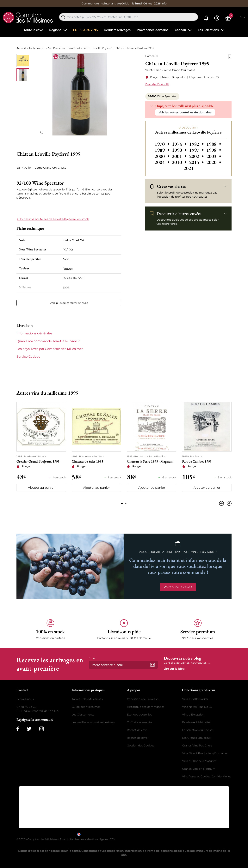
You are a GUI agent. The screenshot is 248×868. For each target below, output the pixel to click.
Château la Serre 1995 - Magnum (150, 461)
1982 (197, 144)
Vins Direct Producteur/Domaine (205, 753)
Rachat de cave (137, 730)
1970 (162, 144)
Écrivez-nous (25, 699)
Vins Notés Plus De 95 (197, 707)
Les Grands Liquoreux (197, 738)
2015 (197, 162)
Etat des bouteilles (139, 715)
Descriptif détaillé (157, 84)
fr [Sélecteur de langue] (241, 17)
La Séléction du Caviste (198, 730)
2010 (180, 162)
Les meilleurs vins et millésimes (93, 722)
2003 (214, 156)
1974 (180, 144)
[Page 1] (122, 504)
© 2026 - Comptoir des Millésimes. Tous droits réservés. (51, 839)
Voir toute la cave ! (178, 587)
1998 (214, 150)
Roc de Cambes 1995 (197, 461)
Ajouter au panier (41, 488)
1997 (197, 150)
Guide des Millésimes (86, 707)
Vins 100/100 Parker (195, 699)
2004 (162, 162)
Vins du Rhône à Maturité (199, 761)
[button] (217, 77)
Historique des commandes (146, 707)
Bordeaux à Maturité (196, 722)
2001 (180, 156)
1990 (180, 150)
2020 (214, 162)
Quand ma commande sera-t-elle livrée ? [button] (48, 341)
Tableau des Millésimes (87, 699)
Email (93, 658)
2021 (189, 168)
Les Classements (83, 715)
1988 (214, 144)
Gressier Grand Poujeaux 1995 (38, 461)
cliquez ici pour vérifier (157, 834)
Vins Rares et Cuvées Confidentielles (207, 777)
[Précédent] (222, 504)
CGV (113, 839)
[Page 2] (126, 504)
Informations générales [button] (34, 333)
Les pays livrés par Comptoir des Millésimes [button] (50, 349)
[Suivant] (228, 504)
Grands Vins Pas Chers (197, 746)
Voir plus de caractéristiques (69, 303)
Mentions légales (97, 839)
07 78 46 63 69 (26, 707)
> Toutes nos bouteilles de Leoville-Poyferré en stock (53, 219)
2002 (197, 156)
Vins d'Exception (193, 715)
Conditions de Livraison (143, 699)
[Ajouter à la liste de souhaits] (230, 56)
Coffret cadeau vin (139, 722)
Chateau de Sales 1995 (87, 461)
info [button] (164, 3)
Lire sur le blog (174, 669)
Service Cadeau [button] (28, 357)
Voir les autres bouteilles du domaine (185, 112)
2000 (162, 156)
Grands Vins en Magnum (199, 769)
